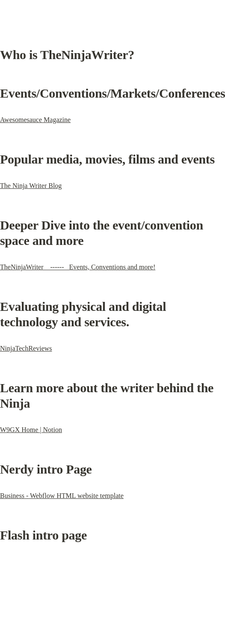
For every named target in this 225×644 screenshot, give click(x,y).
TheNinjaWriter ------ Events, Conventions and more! (78, 267)
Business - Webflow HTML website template (62, 496)
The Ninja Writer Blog (31, 186)
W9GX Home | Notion (31, 430)
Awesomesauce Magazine (35, 120)
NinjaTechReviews (26, 348)
